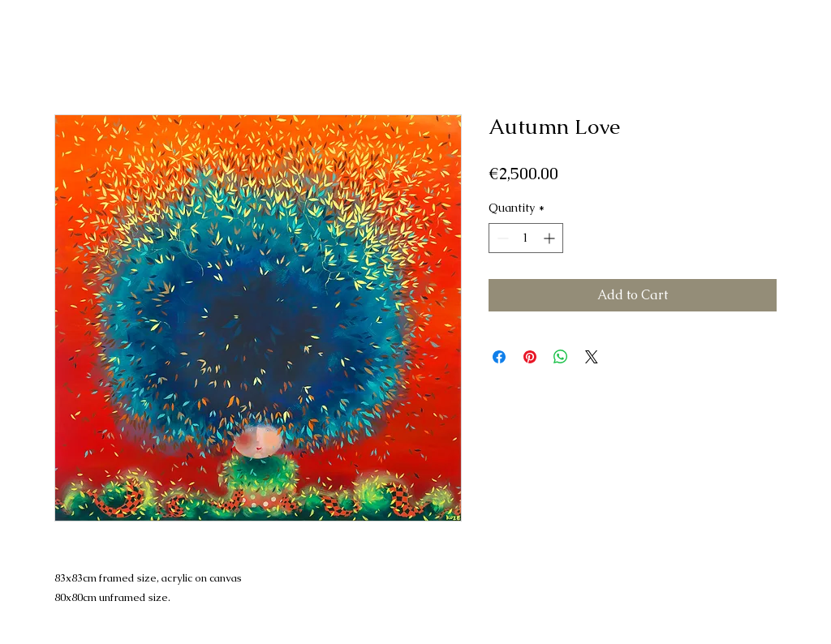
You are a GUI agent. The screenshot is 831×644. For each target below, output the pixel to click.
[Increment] (551, 238)
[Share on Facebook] (499, 357)
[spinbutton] (526, 238)
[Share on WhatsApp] (561, 357)
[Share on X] (592, 357)
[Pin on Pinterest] (530, 357)
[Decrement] (501, 238)
